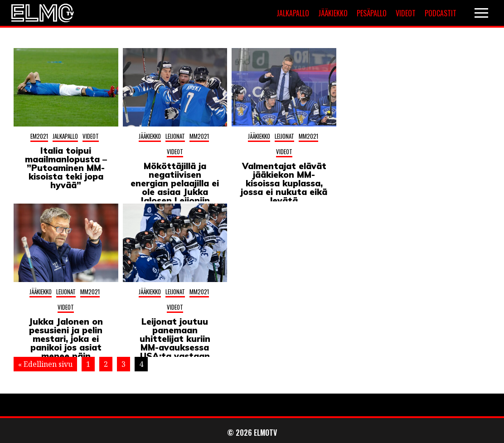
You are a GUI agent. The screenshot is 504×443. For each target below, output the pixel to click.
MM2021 (199, 136)
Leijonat (175, 136)
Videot (406, 13)
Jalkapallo (293, 13)
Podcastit (441, 13)
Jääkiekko (333, 13)
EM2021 (39, 136)
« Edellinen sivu (45, 364)
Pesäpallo (372, 13)
